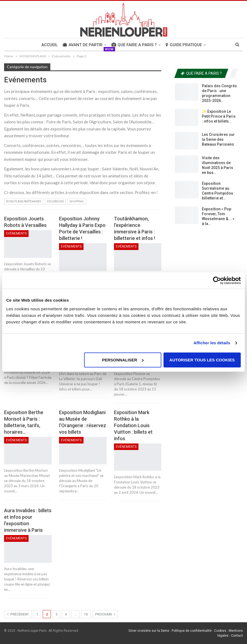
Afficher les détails (212, 343)
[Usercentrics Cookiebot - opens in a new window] (217, 280)
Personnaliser (123, 360)
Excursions (55, 201)
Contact (237, 636)
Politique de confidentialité (192, 631)
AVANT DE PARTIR (83, 45)
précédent (18, 614)
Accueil (50, 45)
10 (86, 614)
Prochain (105, 614)
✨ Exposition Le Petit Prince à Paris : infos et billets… (219, 116)
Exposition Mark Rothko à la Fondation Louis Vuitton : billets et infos (133, 425)
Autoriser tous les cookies (202, 360)
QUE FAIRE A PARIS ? (134, 45)
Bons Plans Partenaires (24, 201)
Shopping (77, 201)
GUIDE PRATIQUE (184, 45)
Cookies (220, 631)
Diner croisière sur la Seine (149, 631)
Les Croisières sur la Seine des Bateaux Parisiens (218, 139)
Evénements (16, 233)
